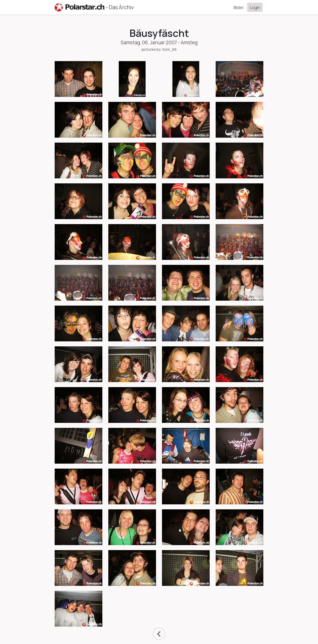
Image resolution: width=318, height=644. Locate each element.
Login (255, 7)
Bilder (239, 7)
